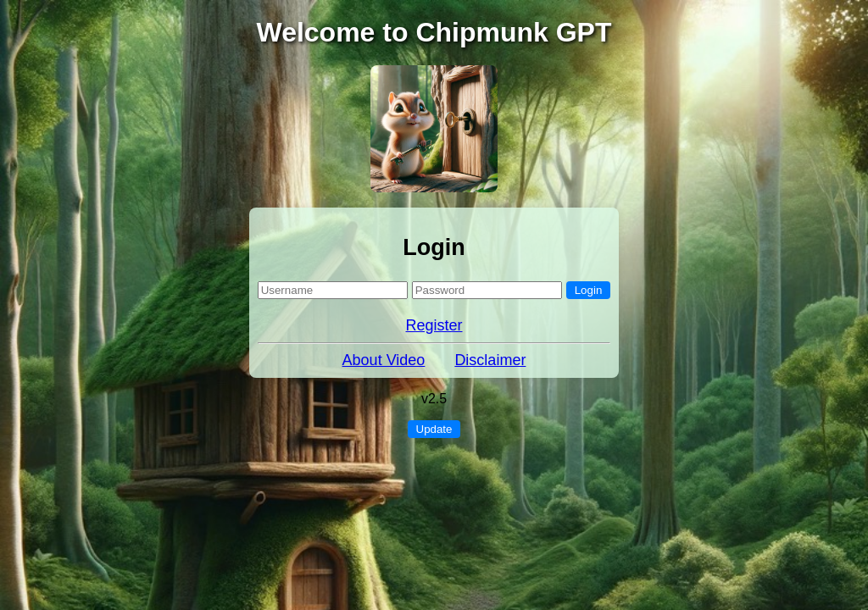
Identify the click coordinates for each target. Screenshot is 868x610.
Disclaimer (490, 360)
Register (434, 325)
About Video (384, 360)
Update (434, 429)
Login (589, 290)
